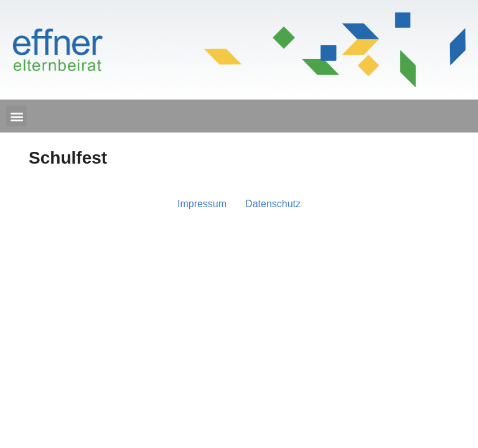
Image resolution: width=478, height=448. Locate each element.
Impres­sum (202, 204)
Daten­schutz (273, 204)
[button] (16, 116)
